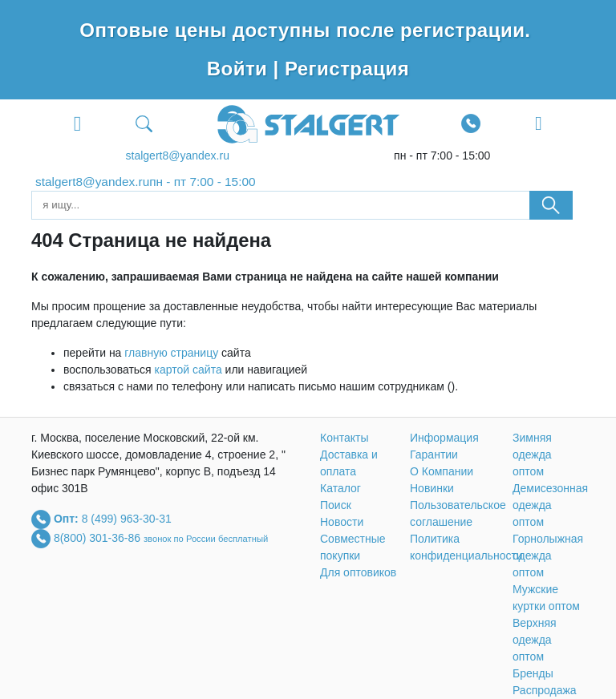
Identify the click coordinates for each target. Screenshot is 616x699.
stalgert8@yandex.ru (178, 156)
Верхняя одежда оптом (535, 640)
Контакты (344, 438)
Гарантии (434, 455)
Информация (444, 438)
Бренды (533, 673)
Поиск (336, 505)
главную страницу (171, 353)
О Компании (442, 471)
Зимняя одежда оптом (532, 455)
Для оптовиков (358, 572)
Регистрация (347, 69)
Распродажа (545, 690)
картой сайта (188, 370)
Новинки (432, 488)
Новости (342, 522)
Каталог (340, 488)
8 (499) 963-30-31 (127, 518)
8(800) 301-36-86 (99, 537)
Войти (240, 69)
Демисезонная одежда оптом (550, 505)
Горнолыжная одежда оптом (548, 556)
